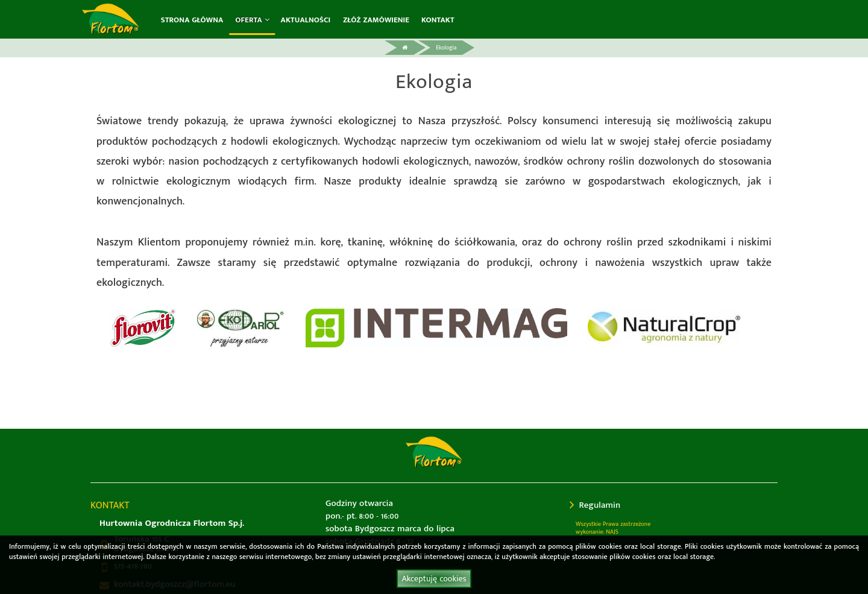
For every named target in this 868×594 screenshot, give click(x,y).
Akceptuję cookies (434, 579)
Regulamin (595, 505)
